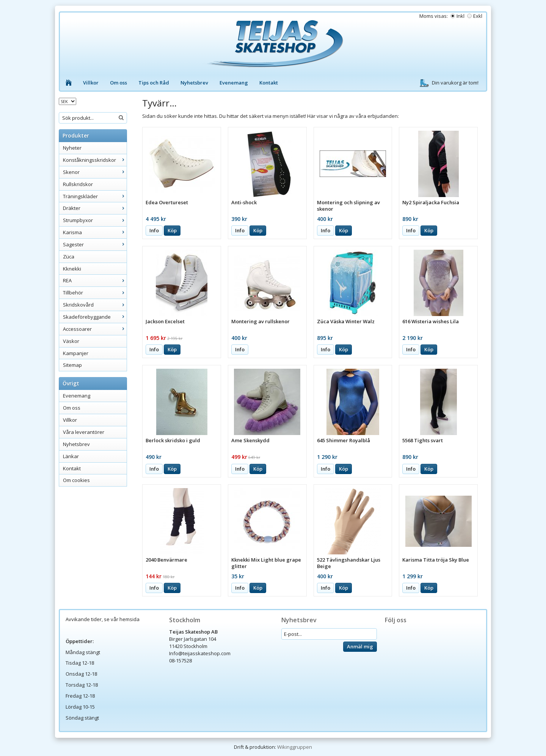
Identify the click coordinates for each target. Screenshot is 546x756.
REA (95, 280)
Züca (69, 257)
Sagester (95, 244)
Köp (172, 230)
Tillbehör (95, 293)
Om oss (118, 83)
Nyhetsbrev (194, 83)
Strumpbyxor (95, 220)
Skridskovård (95, 305)
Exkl (478, 16)
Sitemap (72, 365)
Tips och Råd (154, 83)
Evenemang (234, 83)
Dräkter (95, 208)
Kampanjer (76, 353)
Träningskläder (95, 196)
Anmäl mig (360, 646)
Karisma (95, 232)
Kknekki (72, 269)
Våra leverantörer (84, 432)
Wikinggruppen (295, 747)
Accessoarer (95, 329)
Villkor (91, 83)
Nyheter (72, 148)
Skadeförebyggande (95, 317)
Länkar (71, 456)
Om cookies (76, 480)
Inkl (460, 16)
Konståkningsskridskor (95, 160)
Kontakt (269, 83)
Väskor (71, 341)
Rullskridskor (78, 184)
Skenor (95, 172)
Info (154, 230)
